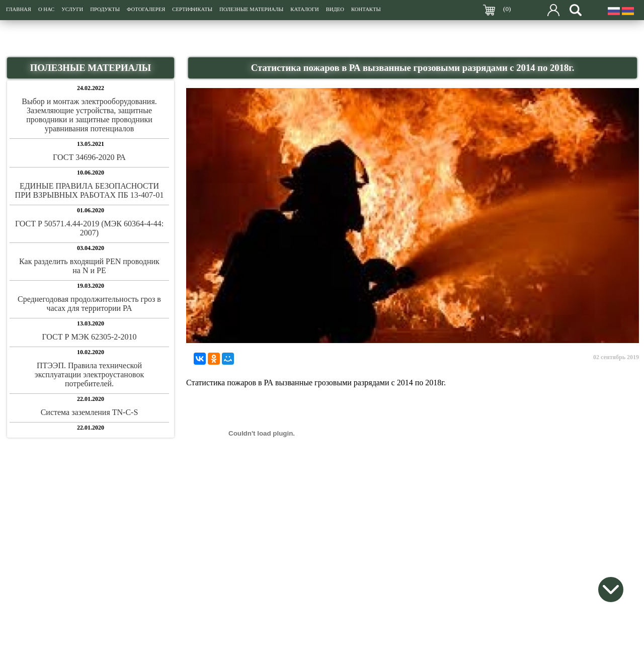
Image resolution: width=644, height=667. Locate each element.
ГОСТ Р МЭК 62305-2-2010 (89, 337)
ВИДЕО (335, 9)
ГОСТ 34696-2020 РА (89, 157)
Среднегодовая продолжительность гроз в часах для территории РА (89, 304)
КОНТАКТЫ (366, 9)
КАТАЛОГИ (304, 9)
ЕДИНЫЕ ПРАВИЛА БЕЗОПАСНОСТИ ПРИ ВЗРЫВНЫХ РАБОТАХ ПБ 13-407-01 (90, 190)
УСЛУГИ (72, 9)
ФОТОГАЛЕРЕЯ (146, 9)
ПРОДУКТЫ (105, 9)
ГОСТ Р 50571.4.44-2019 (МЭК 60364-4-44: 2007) (89, 228)
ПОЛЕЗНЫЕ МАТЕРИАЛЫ (251, 9)
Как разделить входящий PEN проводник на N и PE (89, 266)
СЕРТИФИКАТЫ (192, 9)
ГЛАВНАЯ (19, 9)
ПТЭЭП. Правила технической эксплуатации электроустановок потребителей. (89, 374)
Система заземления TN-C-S (90, 412)
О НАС (46, 9)
